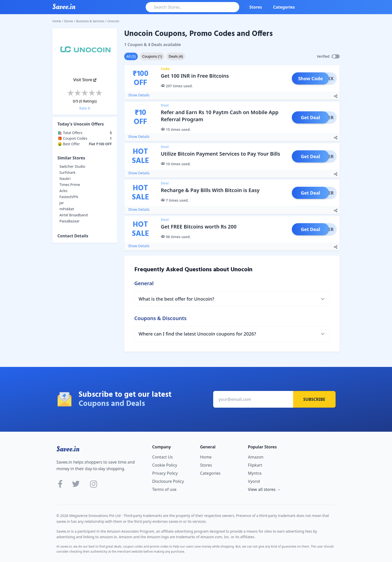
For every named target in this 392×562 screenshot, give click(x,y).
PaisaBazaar (70, 221)
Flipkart (255, 465)
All (131, 56)
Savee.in (68, 449)
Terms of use (164, 489)
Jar (62, 203)
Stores (256, 7)
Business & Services (90, 21)
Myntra (255, 473)
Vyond (254, 481)
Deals (176, 56)
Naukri (65, 179)
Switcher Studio (72, 166)
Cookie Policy (165, 465)
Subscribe (314, 399)
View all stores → (264, 489)
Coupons (152, 56)
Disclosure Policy (168, 481)
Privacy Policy (165, 473)
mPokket (67, 209)
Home (57, 21)
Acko (63, 191)
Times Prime (70, 185)
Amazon (256, 457)
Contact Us (162, 457)
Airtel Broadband (74, 215)
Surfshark (67, 172)
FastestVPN (69, 197)
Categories (284, 7)
